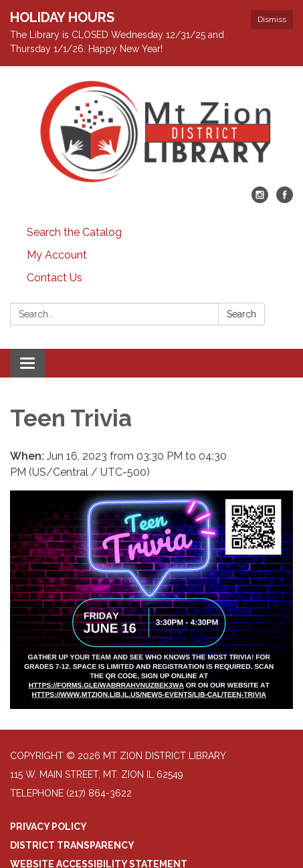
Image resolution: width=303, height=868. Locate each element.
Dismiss (272, 19)
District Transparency (72, 845)
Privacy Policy (48, 827)
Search (241, 314)
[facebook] (285, 199)
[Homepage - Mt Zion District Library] (151, 133)
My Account (57, 255)
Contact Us (55, 278)
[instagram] (260, 199)
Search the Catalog (74, 232)
